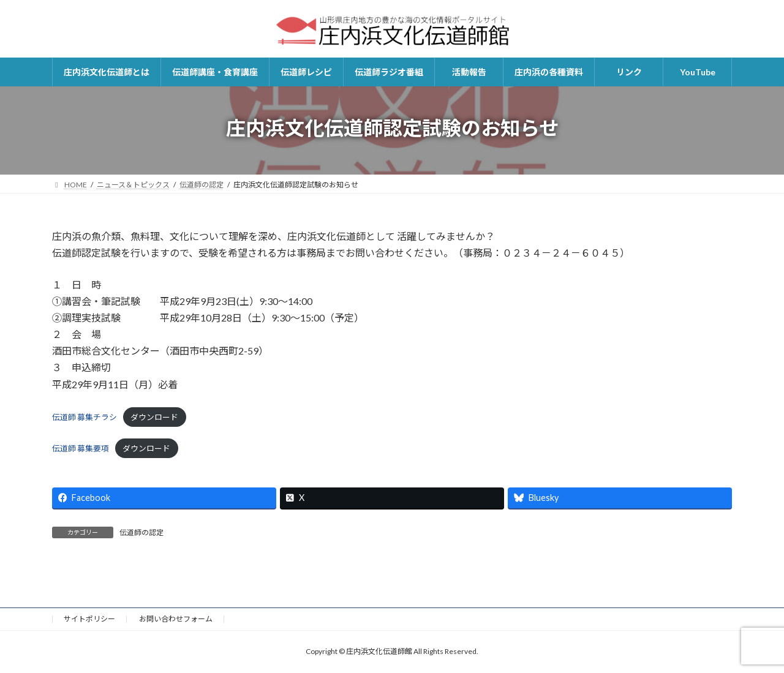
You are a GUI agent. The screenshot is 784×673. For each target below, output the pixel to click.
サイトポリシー (89, 619)
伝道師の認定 (141, 532)
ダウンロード (154, 417)
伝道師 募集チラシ (85, 417)
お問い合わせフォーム (176, 619)
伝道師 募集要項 (81, 448)
